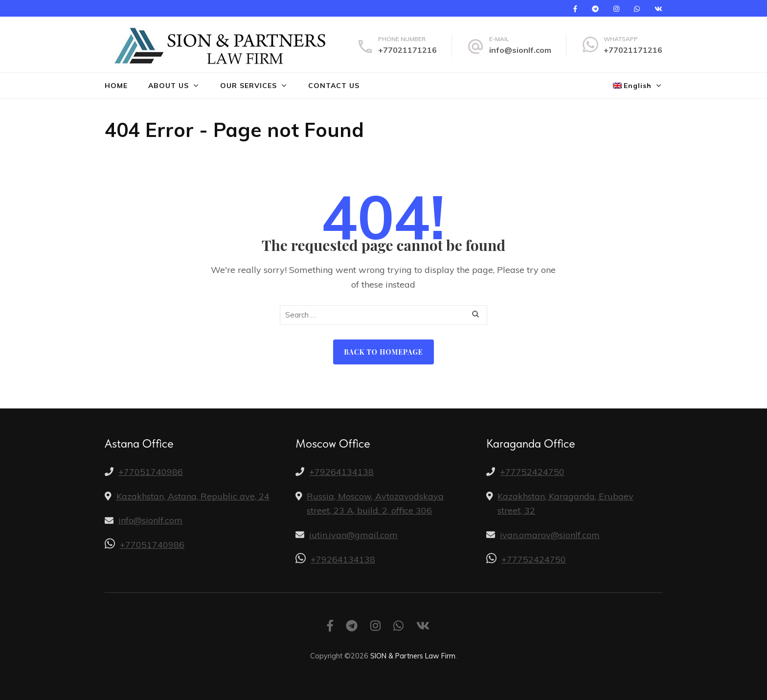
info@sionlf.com (520, 50)
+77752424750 (532, 472)
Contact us (334, 86)
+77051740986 (151, 472)
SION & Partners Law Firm (413, 656)
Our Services (248, 86)
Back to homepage (383, 352)
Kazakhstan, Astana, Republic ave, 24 (193, 496)
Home (116, 86)
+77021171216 (407, 50)
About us (169, 86)
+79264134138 (341, 472)
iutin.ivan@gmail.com (353, 535)
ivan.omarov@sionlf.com (550, 535)
